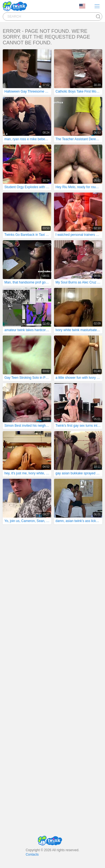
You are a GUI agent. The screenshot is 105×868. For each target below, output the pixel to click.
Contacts (32, 855)
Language (82, 6)
